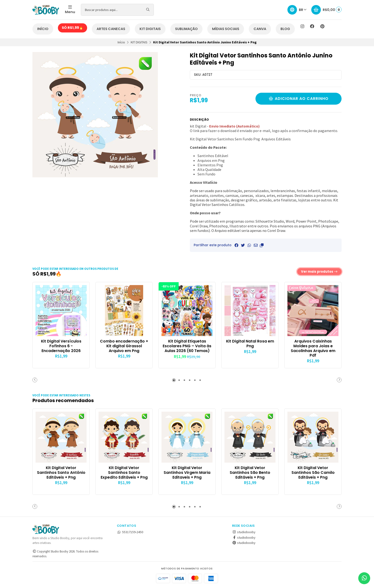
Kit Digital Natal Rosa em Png (250, 344)
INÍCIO (43, 29)
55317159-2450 (130, 532)
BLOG (285, 29)
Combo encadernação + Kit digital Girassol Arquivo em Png (124, 346)
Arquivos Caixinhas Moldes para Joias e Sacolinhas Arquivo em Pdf (313, 348)
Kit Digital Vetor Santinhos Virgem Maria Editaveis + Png (187, 473)
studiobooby (244, 532)
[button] (262, 245)
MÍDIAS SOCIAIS (226, 29)
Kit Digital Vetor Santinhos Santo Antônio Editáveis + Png (61, 473)
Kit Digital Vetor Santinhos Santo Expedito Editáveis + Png (124, 473)
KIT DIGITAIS (150, 29)
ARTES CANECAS (111, 29)
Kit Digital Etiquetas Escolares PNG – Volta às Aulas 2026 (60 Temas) (187, 346)
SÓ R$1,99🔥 (73, 28)
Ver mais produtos (319, 272)
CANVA (260, 29)
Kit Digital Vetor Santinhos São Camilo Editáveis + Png (313, 473)
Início (121, 42)
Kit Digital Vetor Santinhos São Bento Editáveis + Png (250, 473)
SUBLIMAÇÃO (186, 29)
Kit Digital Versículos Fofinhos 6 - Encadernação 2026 (61, 346)
